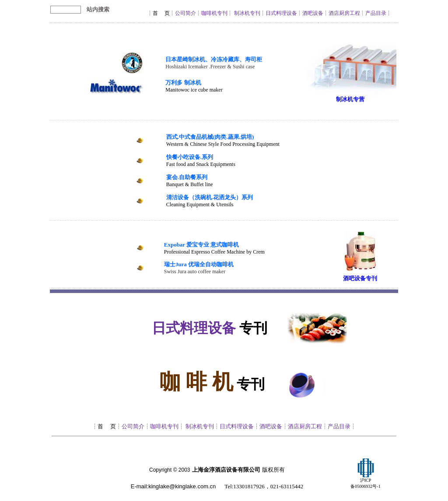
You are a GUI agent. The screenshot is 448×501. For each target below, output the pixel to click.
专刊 (371, 278)
